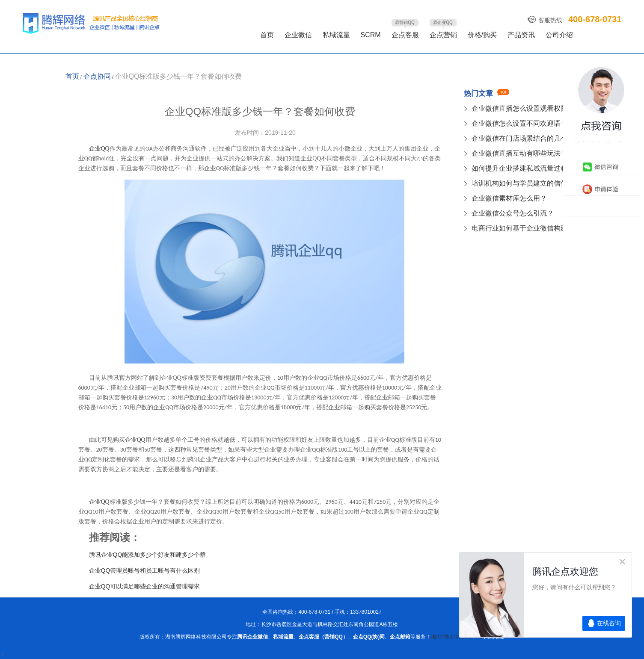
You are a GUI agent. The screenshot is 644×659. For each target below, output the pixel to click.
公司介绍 (559, 35)
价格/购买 (482, 35)
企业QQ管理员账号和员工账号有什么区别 (145, 570)
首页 (267, 35)
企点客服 (405, 35)
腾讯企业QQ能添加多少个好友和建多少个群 (148, 555)
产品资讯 (521, 35)
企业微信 (298, 35)
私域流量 (336, 35)
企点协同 (97, 76)
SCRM (371, 35)
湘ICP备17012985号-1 (457, 637)
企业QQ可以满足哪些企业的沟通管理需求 (145, 586)
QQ (135, 440)
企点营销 (443, 35)
